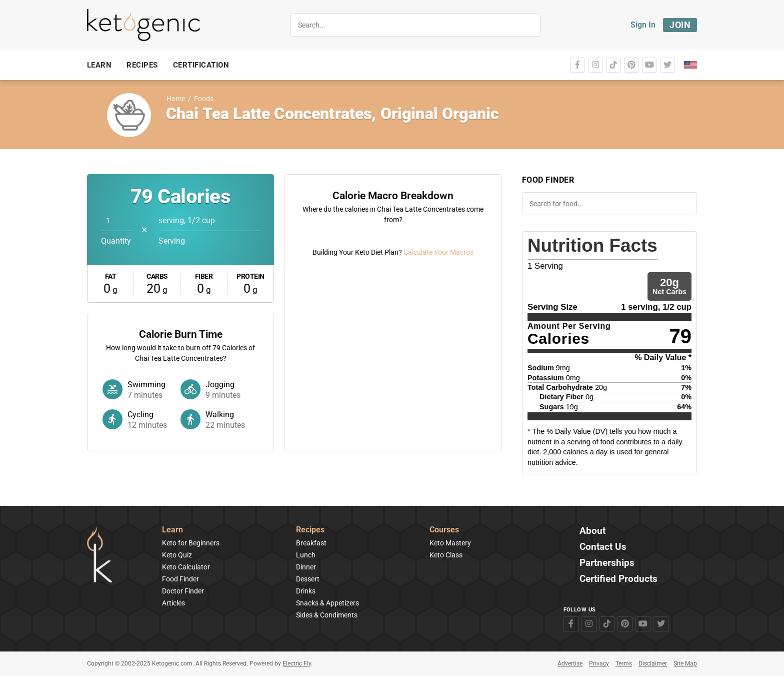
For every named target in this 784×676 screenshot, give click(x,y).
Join (680, 25)
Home (176, 99)
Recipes (310, 530)
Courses (444, 530)
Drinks (306, 591)
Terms (624, 663)
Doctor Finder (183, 591)
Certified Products (618, 579)
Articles (173, 603)
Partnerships (607, 563)
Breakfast (311, 543)
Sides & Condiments (327, 615)
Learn (172, 530)
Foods (204, 99)
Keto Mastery (450, 543)
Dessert (308, 579)
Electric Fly (297, 663)
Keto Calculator (186, 567)
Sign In (643, 25)
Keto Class (446, 555)
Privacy (599, 663)
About (592, 531)
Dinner (306, 567)
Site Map (685, 663)
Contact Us (603, 547)
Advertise (570, 663)
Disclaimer (653, 663)
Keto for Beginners (191, 543)
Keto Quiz (177, 555)
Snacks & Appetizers (327, 603)
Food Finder (180, 579)
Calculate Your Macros (438, 429)
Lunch (306, 555)
